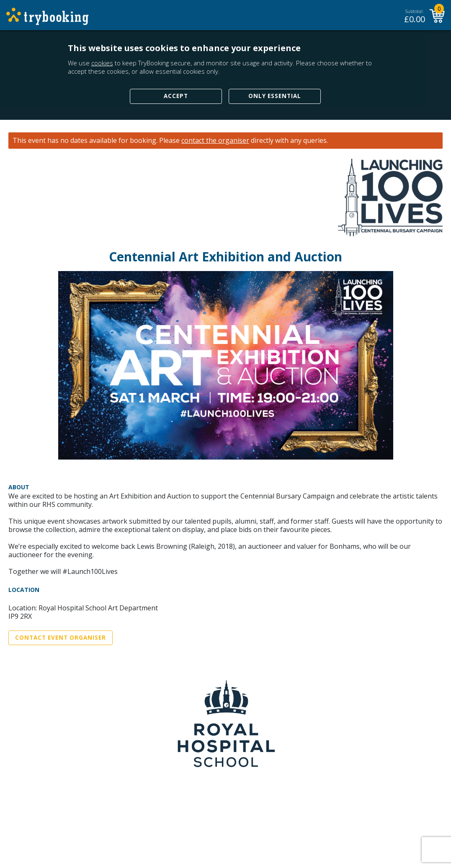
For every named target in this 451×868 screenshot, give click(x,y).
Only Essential (275, 96)
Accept (176, 96)
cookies (102, 63)
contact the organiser (215, 141)
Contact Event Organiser (61, 638)
